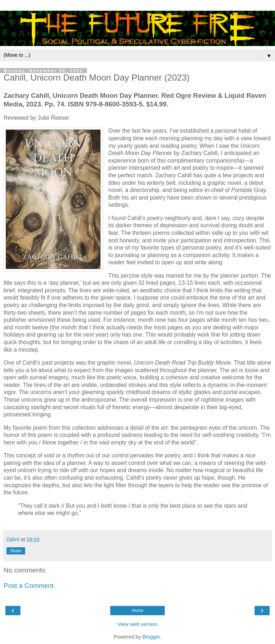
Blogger (151, 637)
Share (16, 551)
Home (137, 611)
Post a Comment (29, 586)
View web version (137, 624)
